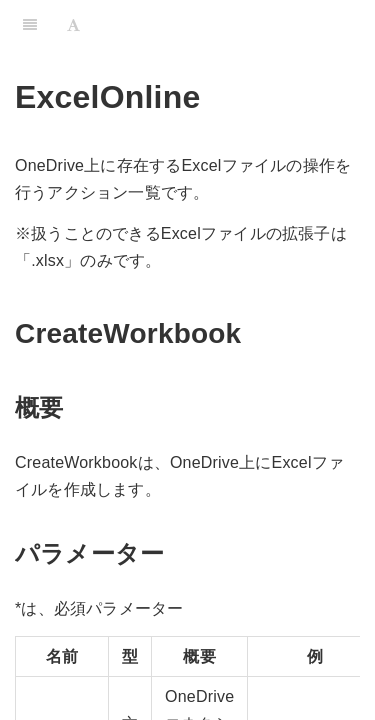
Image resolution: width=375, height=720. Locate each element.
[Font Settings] (73, 25)
